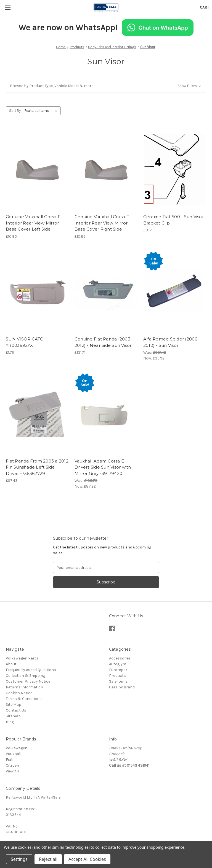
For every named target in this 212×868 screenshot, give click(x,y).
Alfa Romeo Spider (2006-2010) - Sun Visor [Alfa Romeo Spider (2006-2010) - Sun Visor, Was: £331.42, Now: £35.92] (171, 342)
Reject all (48, 859)
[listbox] (42, 111)
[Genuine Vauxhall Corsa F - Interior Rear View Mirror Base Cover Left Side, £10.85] (37, 170)
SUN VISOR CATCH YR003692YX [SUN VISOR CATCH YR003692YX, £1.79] (26, 342)
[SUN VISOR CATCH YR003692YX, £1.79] (37, 292)
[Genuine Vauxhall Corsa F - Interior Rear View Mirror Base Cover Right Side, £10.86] (106, 170)
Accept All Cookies (87, 859)
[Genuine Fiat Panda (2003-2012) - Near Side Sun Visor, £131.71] (106, 292)
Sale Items (118, 681)
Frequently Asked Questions (31, 670)
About (11, 664)
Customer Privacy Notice (28, 681)
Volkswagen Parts (22, 658)
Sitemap (13, 716)
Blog (10, 722)
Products (117, 676)
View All (12, 771)
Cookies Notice (19, 693)
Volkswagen (17, 748)
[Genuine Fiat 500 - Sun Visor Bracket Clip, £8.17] (175, 170)
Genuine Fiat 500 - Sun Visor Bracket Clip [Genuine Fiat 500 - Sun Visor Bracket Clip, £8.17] (173, 220)
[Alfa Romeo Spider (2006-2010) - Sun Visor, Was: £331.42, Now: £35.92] (175, 292)
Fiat (9, 760)
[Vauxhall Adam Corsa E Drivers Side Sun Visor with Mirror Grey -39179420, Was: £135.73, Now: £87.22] (106, 414)
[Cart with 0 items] (204, 7)
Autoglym (118, 664)
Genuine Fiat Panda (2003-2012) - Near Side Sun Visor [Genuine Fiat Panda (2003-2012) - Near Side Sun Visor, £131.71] (103, 342)
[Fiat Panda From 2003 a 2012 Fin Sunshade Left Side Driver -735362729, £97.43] (37, 414)
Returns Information (24, 687)
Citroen (12, 765)
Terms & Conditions (24, 699)
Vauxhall (14, 754)
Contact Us (16, 710)
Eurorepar (118, 670)
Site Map (14, 705)
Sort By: (15, 111)
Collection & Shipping (26, 676)
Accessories (120, 658)
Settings (19, 859)
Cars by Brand (122, 687)
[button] (106, 86)
